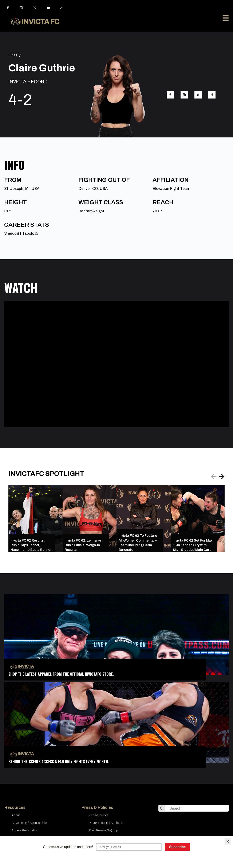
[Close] (228, 841)
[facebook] (8, 8)
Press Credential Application (107, 823)
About (16, 815)
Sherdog (12, 233)
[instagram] (21, 8)
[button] (222, 477)
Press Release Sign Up (103, 830)
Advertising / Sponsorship (29, 823)
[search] (162, 808)
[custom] (62, 8)
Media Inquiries (98, 815)
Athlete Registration (25, 830)
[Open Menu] (226, 18)
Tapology (30, 233)
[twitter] (35, 8)
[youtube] (48, 8)
